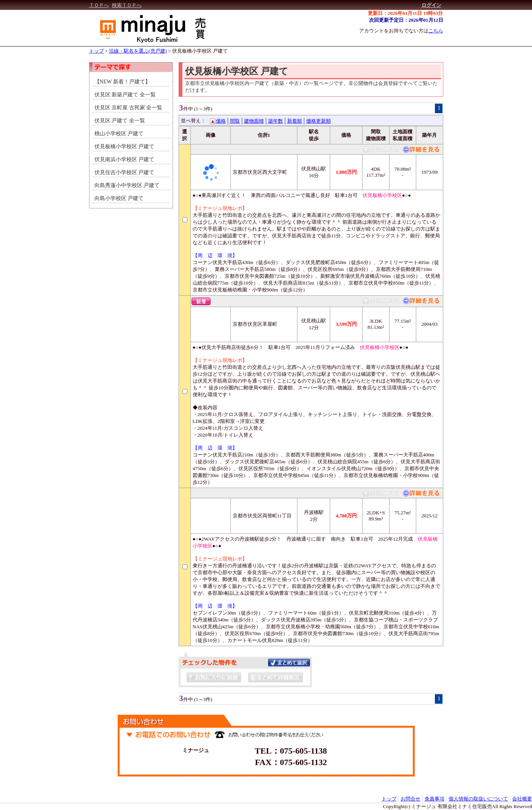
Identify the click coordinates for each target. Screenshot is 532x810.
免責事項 (435, 799)
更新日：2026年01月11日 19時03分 (406, 13)
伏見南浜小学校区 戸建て (125, 159)
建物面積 (254, 121)
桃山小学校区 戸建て (119, 134)
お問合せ (411, 799)
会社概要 (522, 799)
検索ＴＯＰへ (127, 5)
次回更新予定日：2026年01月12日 (406, 20)
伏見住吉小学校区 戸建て (125, 172)
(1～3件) (203, 109)
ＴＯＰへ (99, 5)
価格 (221, 121)
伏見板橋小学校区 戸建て (200, 51)
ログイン (431, 5)
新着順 (295, 121)
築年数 (276, 121)
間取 (235, 121)
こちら (436, 31)
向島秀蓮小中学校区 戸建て (127, 185)
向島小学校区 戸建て (119, 198)
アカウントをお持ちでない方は (401, 31)
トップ (97, 51)
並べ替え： (193, 121)
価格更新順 (319, 121)
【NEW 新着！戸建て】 (122, 82)
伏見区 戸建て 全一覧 (120, 121)
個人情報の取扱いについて (478, 799)
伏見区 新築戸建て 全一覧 (125, 95)
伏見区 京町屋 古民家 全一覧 (129, 108)
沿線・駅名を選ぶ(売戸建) (138, 51)
